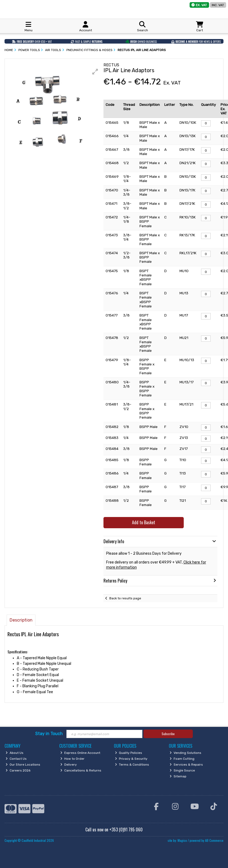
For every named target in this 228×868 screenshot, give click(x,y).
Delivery (69, 765)
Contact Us (16, 759)
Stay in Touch (49, 734)
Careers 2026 (18, 770)
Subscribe (168, 734)
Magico (182, 840)
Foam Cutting (182, 759)
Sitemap (178, 776)
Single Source (182, 770)
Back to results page (125, 598)
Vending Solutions (185, 753)
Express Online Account (80, 753)
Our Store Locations (23, 765)
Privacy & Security (131, 759)
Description (21, 620)
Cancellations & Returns (81, 770)
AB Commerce (214, 840)
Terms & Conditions (132, 765)
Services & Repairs (186, 765)
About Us (15, 753)
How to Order (72, 759)
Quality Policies (129, 753)
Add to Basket (144, 522)
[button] (95, 72)
